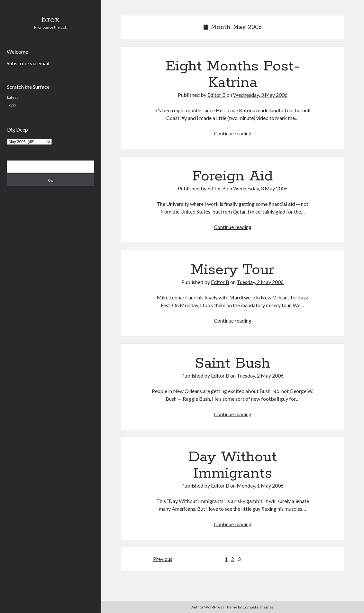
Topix (12, 105)
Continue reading (233, 133)
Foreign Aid (232, 176)
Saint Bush (233, 363)
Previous (163, 559)
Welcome (17, 52)
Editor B (217, 95)
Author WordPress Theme (214, 607)
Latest (12, 97)
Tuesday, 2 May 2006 (260, 282)
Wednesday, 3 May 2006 (260, 95)
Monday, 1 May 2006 (260, 485)
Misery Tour (232, 270)
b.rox (50, 20)
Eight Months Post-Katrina (233, 74)
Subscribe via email (28, 63)
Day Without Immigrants (232, 465)
